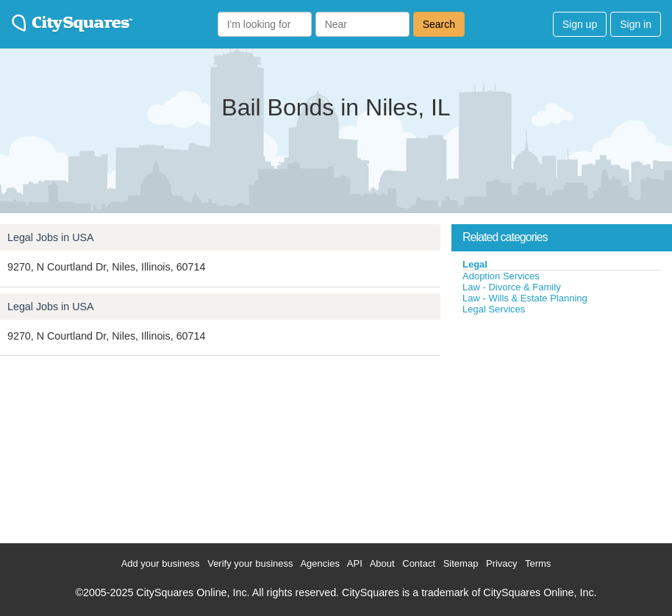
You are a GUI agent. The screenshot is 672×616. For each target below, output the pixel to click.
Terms (538, 563)
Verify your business (250, 563)
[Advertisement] (562, 426)
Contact (419, 563)
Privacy (502, 563)
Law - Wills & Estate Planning (525, 298)
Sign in (636, 24)
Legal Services (494, 309)
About (382, 563)
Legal (475, 264)
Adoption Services (501, 276)
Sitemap (461, 563)
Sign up (580, 24)
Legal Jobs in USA (51, 237)
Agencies (319, 563)
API (355, 563)
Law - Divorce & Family (512, 287)
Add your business (161, 563)
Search (439, 24)
